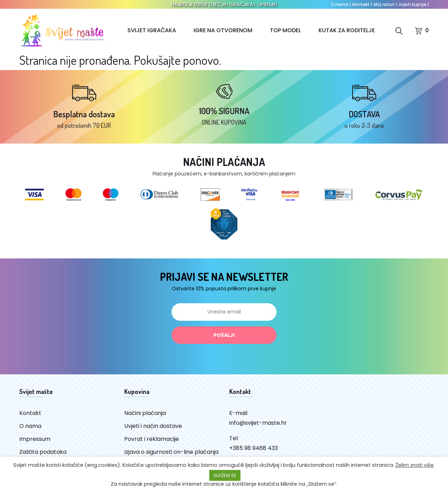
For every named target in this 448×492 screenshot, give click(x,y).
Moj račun (385, 4)
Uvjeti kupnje (414, 4)
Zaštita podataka (43, 452)
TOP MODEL (285, 30)
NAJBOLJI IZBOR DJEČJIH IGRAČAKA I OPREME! (224, 5)
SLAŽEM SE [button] (225, 475)
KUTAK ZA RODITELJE (347, 30)
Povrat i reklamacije (152, 439)
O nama (341, 4)
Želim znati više (415, 465)
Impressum (35, 439)
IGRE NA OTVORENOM (223, 30)
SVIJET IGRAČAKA (152, 30)
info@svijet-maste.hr (258, 423)
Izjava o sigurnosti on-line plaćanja (171, 452)
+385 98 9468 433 (254, 448)
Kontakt (362, 4)
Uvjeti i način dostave (153, 426)
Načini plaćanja (145, 413)
